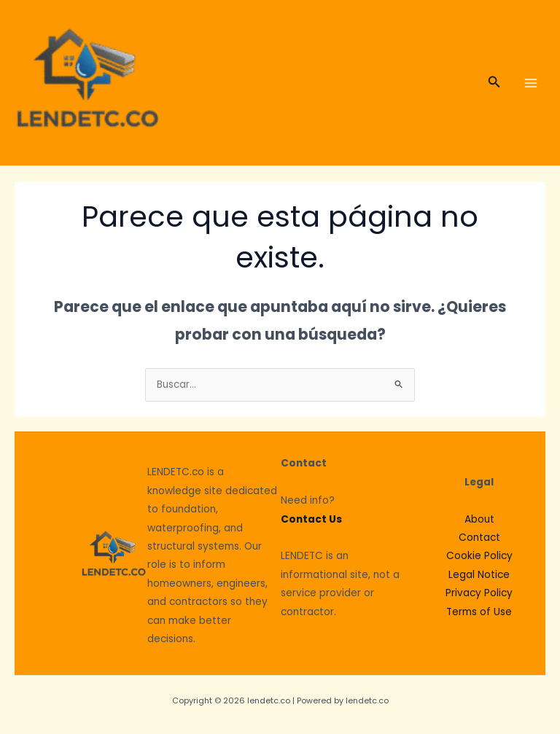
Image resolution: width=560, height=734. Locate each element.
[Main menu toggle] (531, 83)
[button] (494, 83)
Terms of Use (479, 612)
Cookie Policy (479, 556)
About (479, 519)
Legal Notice (479, 575)
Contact (479, 538)
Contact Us (311, 519)
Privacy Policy (479, 593)
